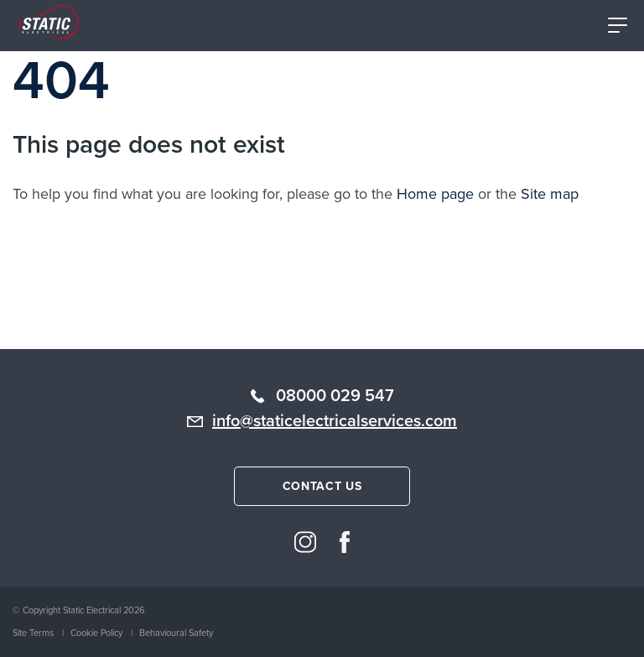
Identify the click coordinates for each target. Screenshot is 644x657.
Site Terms (33, 633)
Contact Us (322, 486)
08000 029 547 (335, 395)
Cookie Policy (96, 633)
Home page (435, 194)
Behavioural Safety (176, 633)
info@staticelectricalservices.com (335, 420)
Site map (550, 194)
